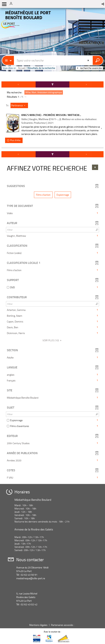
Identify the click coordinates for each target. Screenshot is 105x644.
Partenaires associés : (63, 625)
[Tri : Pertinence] (19, 105)
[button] (103, 4)
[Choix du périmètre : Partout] (8, 60)
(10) (52, 340)
